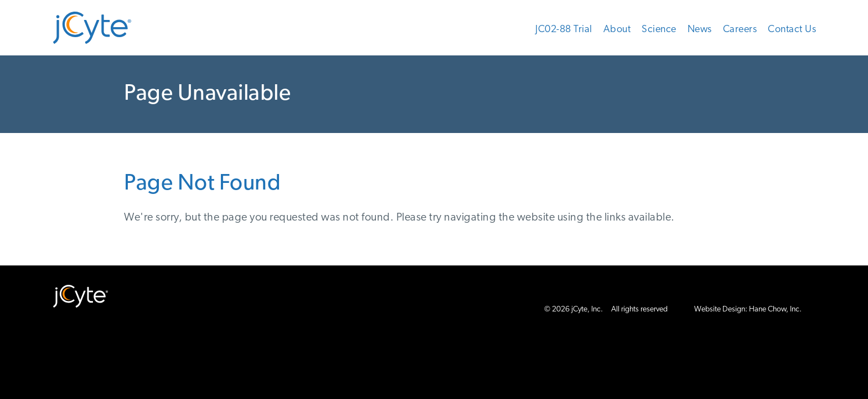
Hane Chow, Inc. (775, 310)
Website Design (720, 310)
